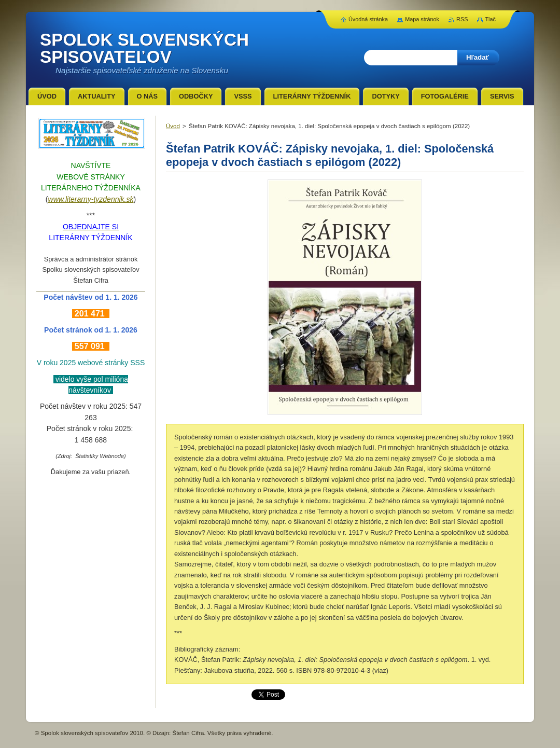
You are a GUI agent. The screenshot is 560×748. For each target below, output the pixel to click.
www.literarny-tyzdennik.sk (91, 199)
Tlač (490, 19)
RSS (462, 19)
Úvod (173, 126)
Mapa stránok (422, 19)
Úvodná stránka (368, 19)
